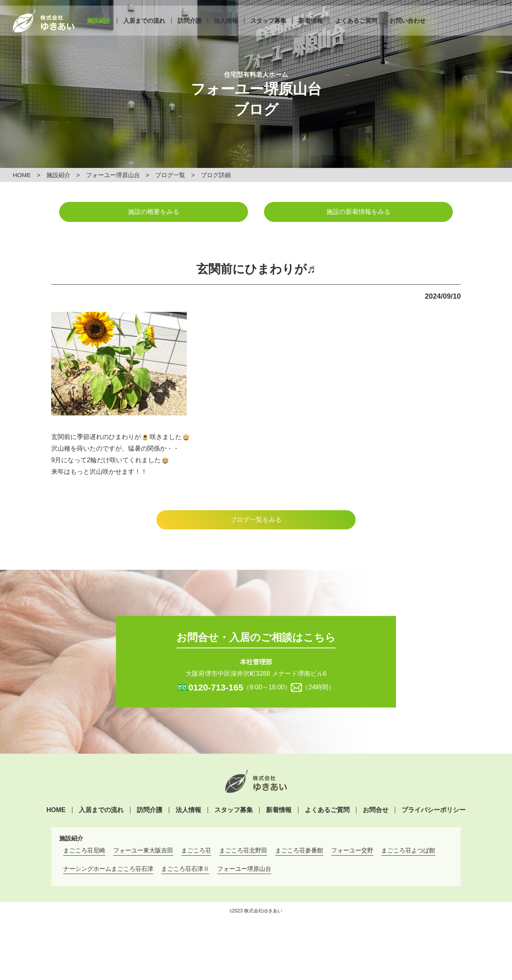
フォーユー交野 (352, 850)
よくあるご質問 (356, 27)
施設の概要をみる (154, 212)
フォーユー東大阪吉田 (143, 850)
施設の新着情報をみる (358, 212)
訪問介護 (190, 27)
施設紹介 (99, 27)
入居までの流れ (144, 27)
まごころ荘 (196, 850)
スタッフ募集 (268, 27)
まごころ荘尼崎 (84, 850)
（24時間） (318, 687)
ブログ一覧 (170, 175)
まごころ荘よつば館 (408, 850)
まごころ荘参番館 (299, 850)
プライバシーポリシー (434, 810)
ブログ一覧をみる (256, 520)
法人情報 (226, 27)
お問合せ (376, 810)
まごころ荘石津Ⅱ (185, 869)
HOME (22, 175)
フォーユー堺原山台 (113, 175)
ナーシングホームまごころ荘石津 (108, 869)
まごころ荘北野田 (243, 850)
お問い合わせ (408, 27)
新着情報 (311, 27)
